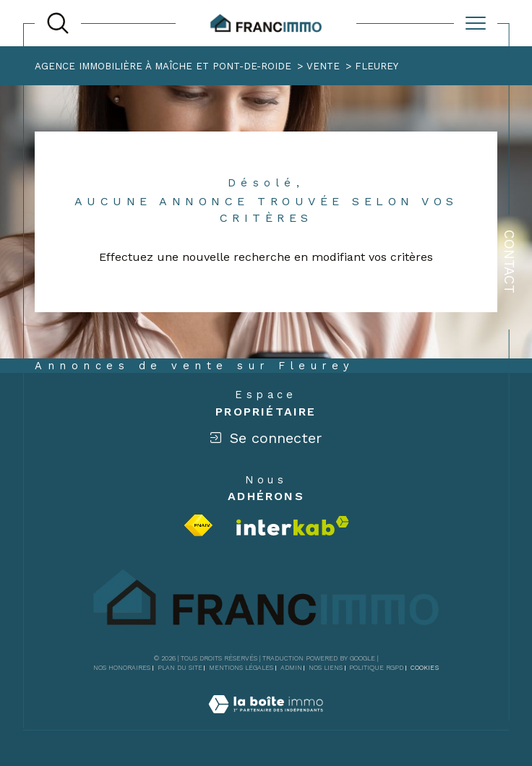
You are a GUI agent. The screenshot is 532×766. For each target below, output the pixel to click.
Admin (291, 668)
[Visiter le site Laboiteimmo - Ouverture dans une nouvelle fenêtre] (266, 721)
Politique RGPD (376, 668)
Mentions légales (241, 668)
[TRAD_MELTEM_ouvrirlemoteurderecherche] (58, 23)
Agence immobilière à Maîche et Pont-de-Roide (163, 66)
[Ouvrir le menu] (476, 23)
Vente (323, 66)
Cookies (425, 668)
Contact (509, 262)
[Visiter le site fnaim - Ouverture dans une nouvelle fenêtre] (198, 525)
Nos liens (326, 668)
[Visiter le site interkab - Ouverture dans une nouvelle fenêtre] (293, 526)
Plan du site (180, 668)
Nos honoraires (122, 668)
